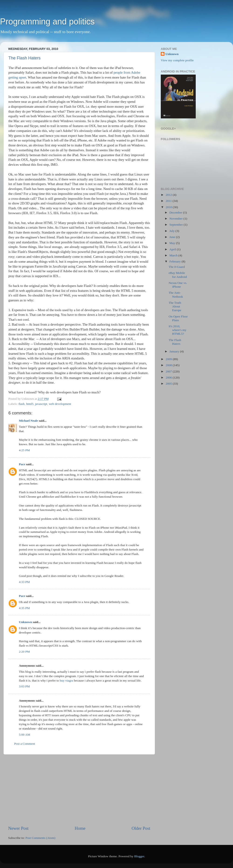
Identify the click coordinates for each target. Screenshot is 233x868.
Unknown (25, 622)
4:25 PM (24, 450)
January (175, 351)
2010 (169, 207)
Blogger (139, 856)
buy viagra (66, 680)
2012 (169, 195)
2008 (169, 365)
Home (80, 828)
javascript (41, 404)
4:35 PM (24, 608)
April (173, 249)
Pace (22, 464)
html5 (30, 404)
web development (60, 404)
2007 (169, 371)
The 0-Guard (177, 267)
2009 (169, 359)
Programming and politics (47, 22)
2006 (169, 377)
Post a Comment (25, 744)
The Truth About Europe (175, 306)
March (174, 255)
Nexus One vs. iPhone (178, 285)
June (173, 237)
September (176, 225)
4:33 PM (24, 582)
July (172, 231)
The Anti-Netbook (176, 294)
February (175, 261)
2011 (169, 201)
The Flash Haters (24, 58)
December (176, 212)
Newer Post (18, 828)
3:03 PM (24, 686)
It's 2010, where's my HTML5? (178, 330)
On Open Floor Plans (178, 318)
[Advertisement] (79, 790)
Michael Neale (28, 421)
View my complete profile (177, 60)
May (173, 243)
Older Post (141, 828)
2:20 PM (24, 652)
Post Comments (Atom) (40, 838)
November (176, 219)
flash (21, 404)
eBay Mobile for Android (178, 275)
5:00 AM (24, 735)
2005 (169, 384)
